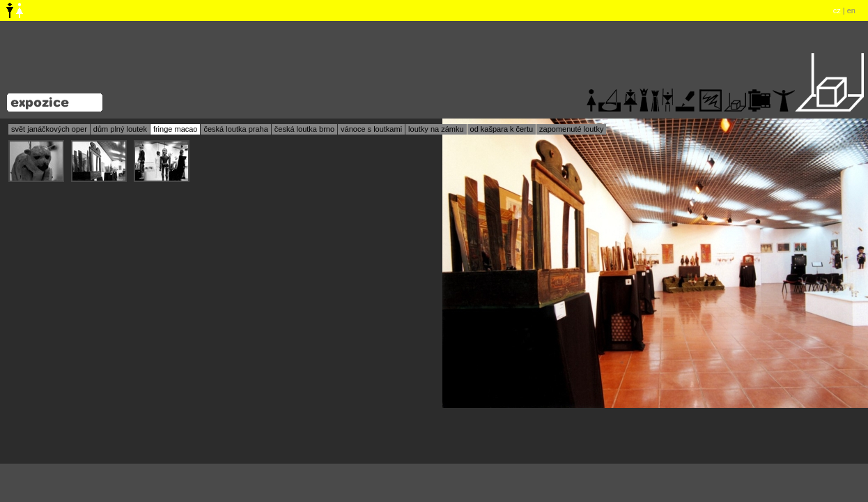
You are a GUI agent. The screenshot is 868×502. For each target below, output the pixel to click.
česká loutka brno (304, 129)
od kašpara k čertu (502, 129)
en (851, 10)
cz (837, 10)
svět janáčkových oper (49, 129)
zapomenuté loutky (571, 129)
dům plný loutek (120, 129)
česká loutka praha (235, 129)
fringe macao (176, 129)
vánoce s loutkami (371, 129)
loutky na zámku (436, 129)
